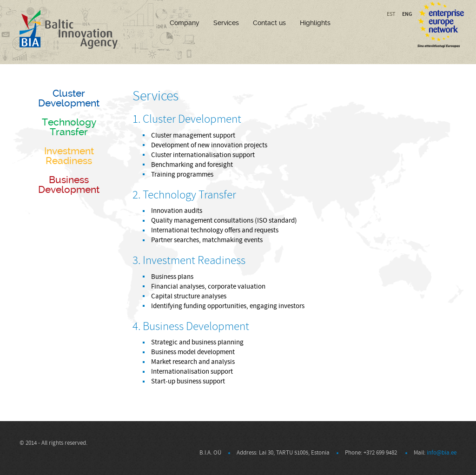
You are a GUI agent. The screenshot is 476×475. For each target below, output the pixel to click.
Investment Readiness (69, 156)
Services (226, 23)
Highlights (315, 23)
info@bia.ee (442, 453)
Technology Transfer (69, 127)
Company (185, 23)
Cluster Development (69, 98)
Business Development (69, 185)
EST (391, 14)
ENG (407, 14)
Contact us (269, 23)
